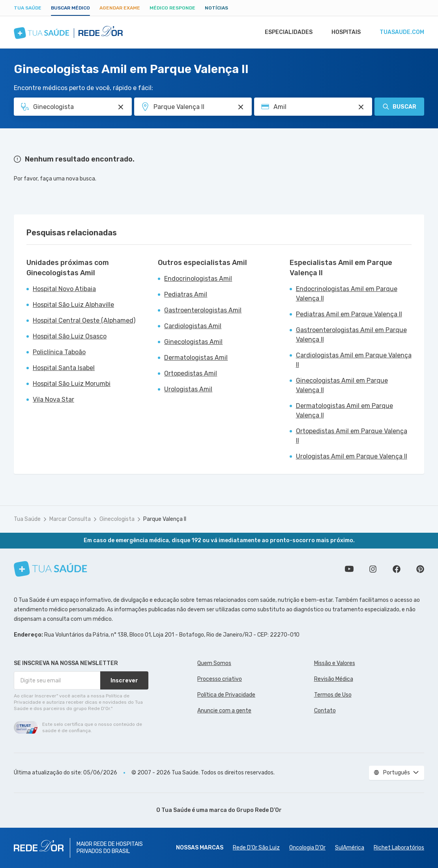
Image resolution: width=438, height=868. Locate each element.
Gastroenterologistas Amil (203, 310)
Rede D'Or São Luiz (256, 848)
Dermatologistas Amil (196, 358)
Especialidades (285, 32)
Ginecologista (117, 519)
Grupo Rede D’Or (259, 810)
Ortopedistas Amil (191, 373)
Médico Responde (172, 8)
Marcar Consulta (70, 519)
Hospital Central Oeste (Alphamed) (84, 320)
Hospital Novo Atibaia (64, 289)
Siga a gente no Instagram (373, 569)
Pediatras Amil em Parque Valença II (349, 314)
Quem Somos (214, 663)
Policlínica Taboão (59, 352)
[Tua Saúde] (51, 569)
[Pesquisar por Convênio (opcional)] (361, 107)
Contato (325, 711)
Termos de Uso (333, 695)
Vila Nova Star (53, 399)
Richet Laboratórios (399, 848)
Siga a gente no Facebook (397, 569)
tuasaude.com (401, 32)
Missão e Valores (335, 663)
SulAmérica (350, 848)
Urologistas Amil (188, 389)
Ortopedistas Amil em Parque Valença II (352, 436)
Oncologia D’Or (307, 848)
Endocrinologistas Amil (198, 279)
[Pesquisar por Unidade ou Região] (241, 107)
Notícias (216, 8)
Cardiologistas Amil (193, 326)
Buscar (399, 107)
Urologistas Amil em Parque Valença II (352, 456)
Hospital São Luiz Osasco (70, 336)
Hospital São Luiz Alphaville (73, 305)
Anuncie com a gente (224, 711)
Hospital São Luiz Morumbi (72, 384)
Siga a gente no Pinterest (420, 569)
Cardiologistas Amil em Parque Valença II (354, 360)
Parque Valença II (165, 519)
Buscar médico (70, 8)
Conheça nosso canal (349, 569)
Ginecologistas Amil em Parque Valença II (342, 385)
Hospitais (344, 32)
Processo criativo (220, 679)
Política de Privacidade (226, 695)
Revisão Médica (334, 679)
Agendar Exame (120, 8)
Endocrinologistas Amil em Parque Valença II (347, 294)
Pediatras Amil (186, 294)
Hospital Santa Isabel (64, 368)
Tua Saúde (28, 8)
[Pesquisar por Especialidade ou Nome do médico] (121, 107)
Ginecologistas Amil (193, 342)
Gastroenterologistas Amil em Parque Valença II (351, 335)
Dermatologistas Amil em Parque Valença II (344, 411)
